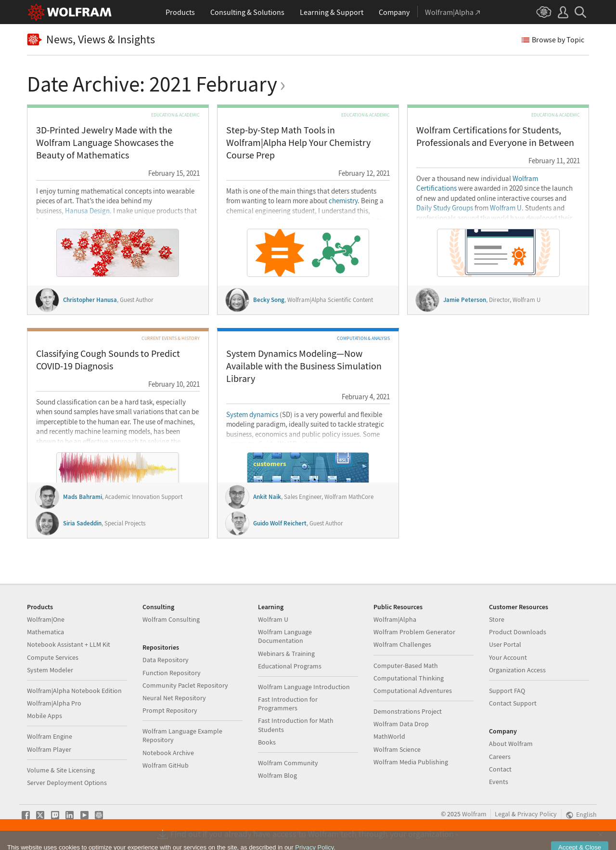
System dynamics (252, 415)
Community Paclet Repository (185, 685)
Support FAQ (507, 691)
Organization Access (517, 670)
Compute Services (53, 657)
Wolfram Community (288, 763)
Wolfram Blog (277, 775)
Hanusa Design (87, 211)
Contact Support (513, 703)
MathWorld (389, 736)
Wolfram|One (46, 619)
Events (499, 782)
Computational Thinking (409, 678)
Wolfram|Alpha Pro (54, 703)
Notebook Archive (168, 753)
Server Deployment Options (67, 783)
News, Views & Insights (91, 40)
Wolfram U (506, 208)
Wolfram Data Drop (401, 724)
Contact (500, 769)
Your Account (508, 657)
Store (497, 619)
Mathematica (45, 632)
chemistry (343, 201)
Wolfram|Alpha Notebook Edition (74, 691)
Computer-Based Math (406, 666)
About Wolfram (511, 744)
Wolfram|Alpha (395, 619)
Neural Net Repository (174, 698)
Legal (502, 814)
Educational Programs (290, 666)
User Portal (505, 644)
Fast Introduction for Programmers (288, 704)
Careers (500, 757)
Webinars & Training (286, 654)
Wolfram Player (49, 749)
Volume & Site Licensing (61, 770)
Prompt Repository (170, 710)
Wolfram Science (397, 749)
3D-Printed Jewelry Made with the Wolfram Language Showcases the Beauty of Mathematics (105, 142)
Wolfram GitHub (166, 765)
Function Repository (172, 673)
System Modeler (50, 670)
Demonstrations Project (408, 711)
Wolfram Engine (50, 736)
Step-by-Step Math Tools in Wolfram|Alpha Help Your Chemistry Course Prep (298, 142)
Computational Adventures (413, 691)
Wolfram (474, 814)
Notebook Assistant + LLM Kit (69, 644)
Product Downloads (518, 632)
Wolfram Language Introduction (304, 687)
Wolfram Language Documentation (285, 636)
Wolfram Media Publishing (411, 762)
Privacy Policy (537, 814)
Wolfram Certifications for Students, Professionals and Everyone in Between (495, 136)
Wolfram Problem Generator (414, 632)
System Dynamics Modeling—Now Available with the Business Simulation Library (304, 366)
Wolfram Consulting (171, 619)
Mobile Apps (45, 716)
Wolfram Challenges (402, 644)
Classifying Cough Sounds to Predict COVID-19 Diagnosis (108, 360)
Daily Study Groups (445, 208)
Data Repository (166, 660)
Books (267, 742)
